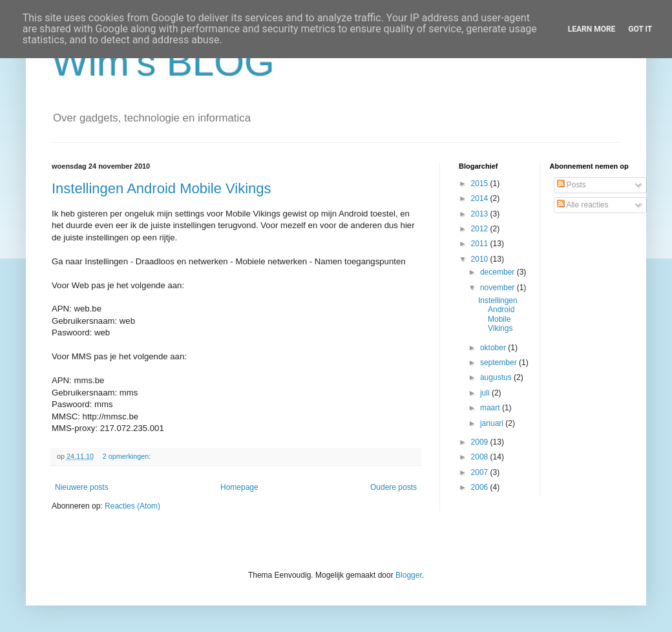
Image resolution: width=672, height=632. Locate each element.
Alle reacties (583, 205)
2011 (481, 244)
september (499, 363)
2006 (481, 487)
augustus (497, 377)
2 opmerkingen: (128, 456)
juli (486, 393)
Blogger (409, 575)
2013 (481, 214)
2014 (481, 198)
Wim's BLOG (163, 62)
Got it (640, 29)
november (499, 288)
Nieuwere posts (82, 487)
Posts (572, 185)
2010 (481, 259)
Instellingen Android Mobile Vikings (162, 188)
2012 (481, 229)
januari (493, 423)
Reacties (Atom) (132, 506)
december (499, 272)
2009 (481, 442)
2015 (481, 184)
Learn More (592, 29)
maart (491, 408)
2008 (481, 457)
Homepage (239, 487)
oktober (494, 348)
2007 (481, 472)
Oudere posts (394, 487)
